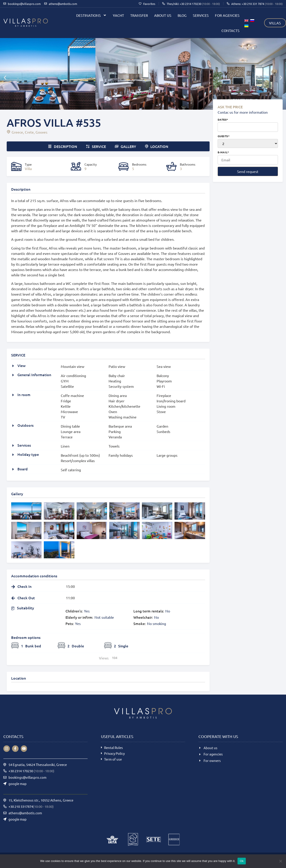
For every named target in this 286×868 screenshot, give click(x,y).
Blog (182, 15)
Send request (248, 171)
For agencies (227, 15)
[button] (5, 78)
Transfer (139, 15)
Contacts (230, 30)
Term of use (113, 759)
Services (201, 15)
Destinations (91, 15)
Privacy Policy (114, 753)
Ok (242, 861)
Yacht (118, 15)
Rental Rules (114, 748)
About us (163, 15)
